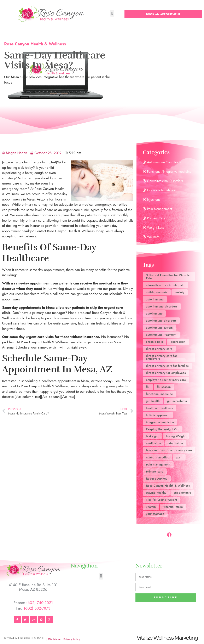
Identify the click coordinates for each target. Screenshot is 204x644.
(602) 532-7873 (37, 608)
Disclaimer (54, 639)
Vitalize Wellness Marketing (167, 638)
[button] (112, 13)
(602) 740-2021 (40, 603)
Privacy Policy (72, 639)
